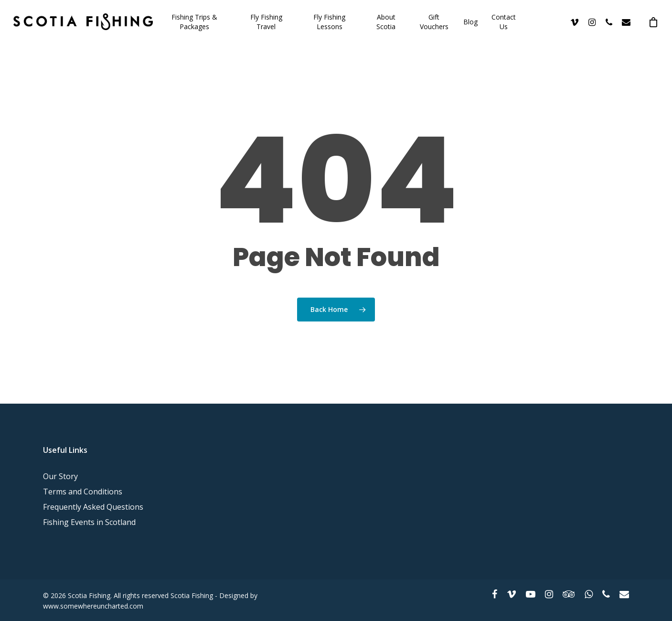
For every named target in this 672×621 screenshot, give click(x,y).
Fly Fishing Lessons (329, 22)
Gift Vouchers (434, 22)
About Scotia (386, 22)
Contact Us (504, 22)
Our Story (60, 476)
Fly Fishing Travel (266, 22)
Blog (470, 22)
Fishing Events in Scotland (89, 522)
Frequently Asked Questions (93, 507)
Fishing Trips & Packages (194, 22)
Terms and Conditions (83, 492)
